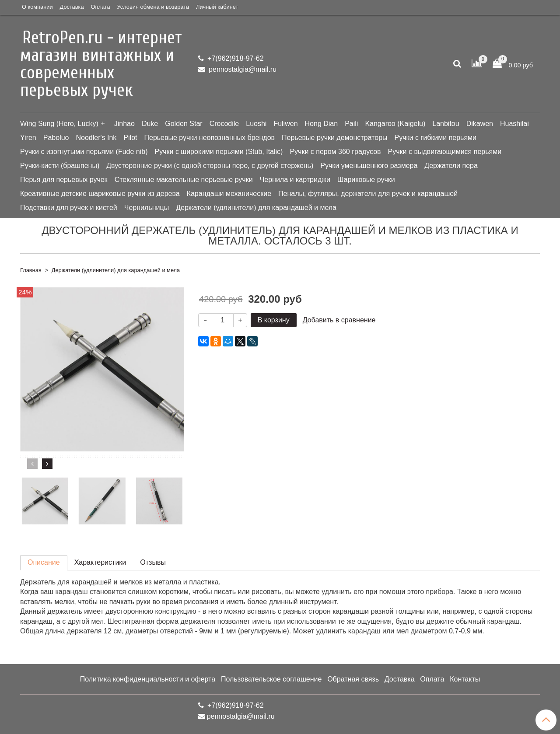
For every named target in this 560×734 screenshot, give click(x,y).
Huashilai (514, 124)
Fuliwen (285, 124)
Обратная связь (353, 679)
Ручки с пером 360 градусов (335, 152)
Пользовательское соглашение (271, 679)
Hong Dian (322, 124)
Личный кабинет (217, 7)
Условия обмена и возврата (153, 7)
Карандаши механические (229, 194)
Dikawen (480, 124)
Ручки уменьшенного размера (369, 166)
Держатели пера (451, 166)
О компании (37, 7)
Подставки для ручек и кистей (69, 208)
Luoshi (256, 124)
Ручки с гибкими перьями (436, 138)
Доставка (72, 7)
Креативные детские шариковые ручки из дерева (100, 194)
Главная (31, 270)
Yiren (28, 138)
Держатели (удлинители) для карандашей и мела (256, 208)
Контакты (465, 679)
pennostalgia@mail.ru (242, 69)
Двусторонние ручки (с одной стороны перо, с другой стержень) (210, 166)
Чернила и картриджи (295, 180)
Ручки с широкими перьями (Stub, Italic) (219, 152)
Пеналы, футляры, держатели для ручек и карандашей (368, 194)
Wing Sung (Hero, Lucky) (59, 124)
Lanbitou (446, 124)
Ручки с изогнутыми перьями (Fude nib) (84, 152)
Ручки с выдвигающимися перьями (445, 152)
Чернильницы (147, 208)
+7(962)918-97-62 (235, 58)
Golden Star (184, 124)
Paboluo (56, 138)
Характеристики (100, 562)
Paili (351, 124)
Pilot (130, 138)
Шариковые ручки (366, 180)
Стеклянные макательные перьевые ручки (184, 180)
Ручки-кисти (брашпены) (60, 166)
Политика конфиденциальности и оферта (148, 679)
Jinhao (124, 124)
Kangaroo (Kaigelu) (395, 124)
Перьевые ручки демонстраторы (335, 138)
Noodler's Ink (96, 138)
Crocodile (224, 124)
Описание (44, 562)
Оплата (101, 7)
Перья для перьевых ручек (64, 180)
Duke (150, 124)
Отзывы (153, 562)
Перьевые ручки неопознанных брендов (209, 138)
